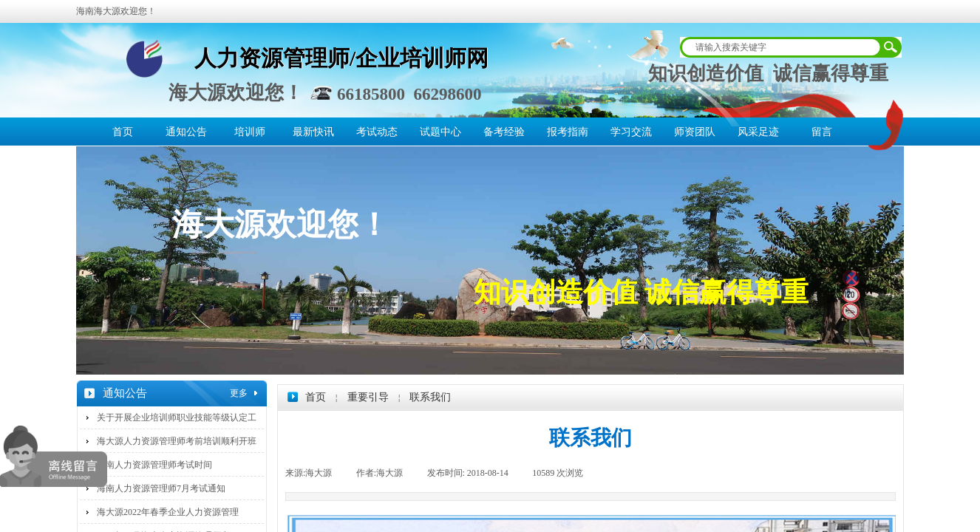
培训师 (250, 132)
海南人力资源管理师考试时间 (154, 465)
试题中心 (440, 132)
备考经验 (504, 132)
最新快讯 (313, 132)
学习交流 (631, 132)
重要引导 (368, 397)
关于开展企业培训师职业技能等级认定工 (177, 417)
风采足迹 (758, 132)
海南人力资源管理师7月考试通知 (161, 488)
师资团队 (695, 132)
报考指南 (568, 132)
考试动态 (377, 132)
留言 (822, 132)
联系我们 (430, 397)
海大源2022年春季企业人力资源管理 (168, 512)
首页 (123, 132)
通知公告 (186, 132)
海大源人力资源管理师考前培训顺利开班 (177, 441)
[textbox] (781, 47)
